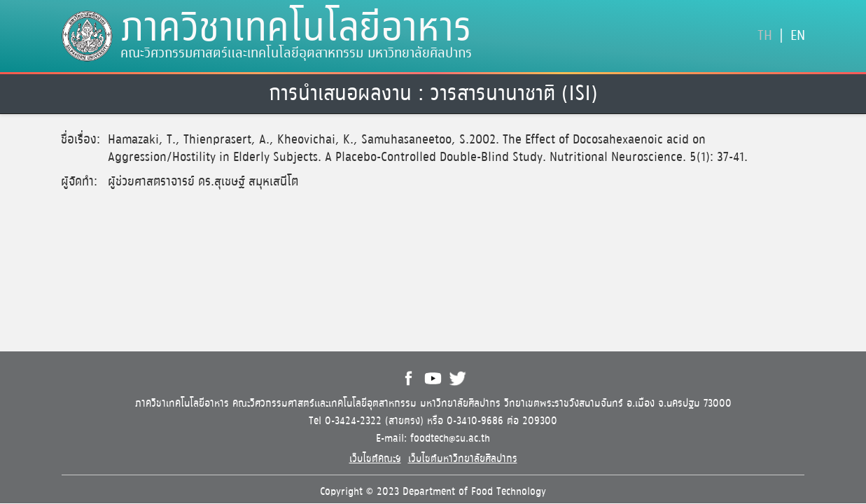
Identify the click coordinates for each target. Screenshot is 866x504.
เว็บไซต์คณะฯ (375, 459)
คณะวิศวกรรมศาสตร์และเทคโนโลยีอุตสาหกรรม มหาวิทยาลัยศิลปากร (296, 54)
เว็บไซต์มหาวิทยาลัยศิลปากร (463, 459)
